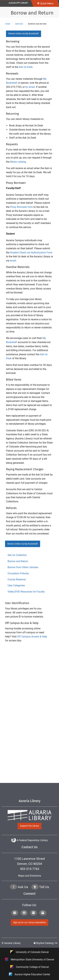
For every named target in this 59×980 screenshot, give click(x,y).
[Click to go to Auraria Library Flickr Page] (34, 913)
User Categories (16, 585)
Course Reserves (17, 579)
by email (30, 87)
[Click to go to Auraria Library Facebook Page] (15, 913)
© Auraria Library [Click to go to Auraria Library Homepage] (11, 943)
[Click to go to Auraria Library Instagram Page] (44, 913)
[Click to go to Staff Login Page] (56, 943)
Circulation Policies (18, 573)
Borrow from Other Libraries (23, 567)
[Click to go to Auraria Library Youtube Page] (25, 913)
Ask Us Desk (26, 67)
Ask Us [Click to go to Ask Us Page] (23, 887)
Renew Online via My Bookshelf (23, 34)
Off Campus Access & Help (32, 637)
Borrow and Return (32, 13)
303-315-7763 (30, 869)
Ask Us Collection (17, 555)
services (19, 24)
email (13, 261)
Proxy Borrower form (21, 207)
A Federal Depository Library (29, 840)
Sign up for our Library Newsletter (30, 923)
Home (8, 24)
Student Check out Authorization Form (31, 253)
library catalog (18, 162)
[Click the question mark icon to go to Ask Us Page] (14, 887)
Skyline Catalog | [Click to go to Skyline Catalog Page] (45, 943)
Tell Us (44, 887)
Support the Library (30, 826)
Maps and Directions (30, 876)
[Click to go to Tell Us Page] (35, 887)
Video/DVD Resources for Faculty (26, 592)
